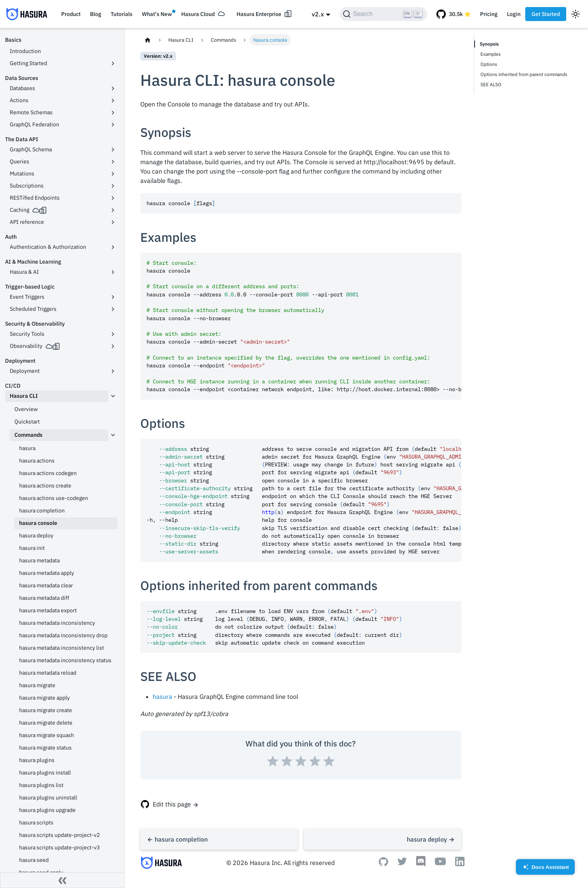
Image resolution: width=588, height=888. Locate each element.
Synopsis (489, 44)
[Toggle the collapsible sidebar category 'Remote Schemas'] (113, 113)
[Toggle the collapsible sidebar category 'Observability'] (113, 346)
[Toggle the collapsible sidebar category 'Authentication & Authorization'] (113, 247)
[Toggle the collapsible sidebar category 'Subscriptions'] (113, 186)
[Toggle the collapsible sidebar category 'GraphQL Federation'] (113, 125)
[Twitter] (402, 863)
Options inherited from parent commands (524, 74)
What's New (157, 14)
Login (514, 14)
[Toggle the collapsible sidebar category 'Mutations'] (113, 174)
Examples (491, 54)
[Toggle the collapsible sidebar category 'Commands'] (113, 435)
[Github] (383, 864)
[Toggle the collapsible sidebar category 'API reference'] (113, 222)
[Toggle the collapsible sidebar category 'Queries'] (113, 162)
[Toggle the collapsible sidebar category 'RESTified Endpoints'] (113, 198)
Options (489, 64)
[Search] (383, 14)
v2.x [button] (318, 14)
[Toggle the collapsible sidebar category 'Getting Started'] (113, 64)
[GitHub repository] (454, 14)
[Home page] (148, 40)
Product (71, 14)
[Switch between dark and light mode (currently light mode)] (576, 14)
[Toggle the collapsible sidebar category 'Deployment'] (113, 371)
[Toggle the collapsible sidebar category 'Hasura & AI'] (113, 272)
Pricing (489, 14)
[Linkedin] (460, 864)
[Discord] (421, 865)
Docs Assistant (545, 869)
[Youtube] (440, 863)
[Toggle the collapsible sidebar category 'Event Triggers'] (113, 297)
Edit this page (172, 804)
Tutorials (122, 14)
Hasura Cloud (198, 14)
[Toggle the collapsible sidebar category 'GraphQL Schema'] (113, 150)
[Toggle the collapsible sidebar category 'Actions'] (113, 101)
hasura (162, 697)
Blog (96, 14)
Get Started (546, 14)
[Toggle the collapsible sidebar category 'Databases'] (113, 89)
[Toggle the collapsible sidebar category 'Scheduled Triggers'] (113, 309)
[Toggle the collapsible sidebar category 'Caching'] (113, 210)
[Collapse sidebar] (62, 880)
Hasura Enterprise (259, 14)
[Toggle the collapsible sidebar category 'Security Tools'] (113, 334)
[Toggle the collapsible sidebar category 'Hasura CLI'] (113, 396)
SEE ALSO (491, 84)
